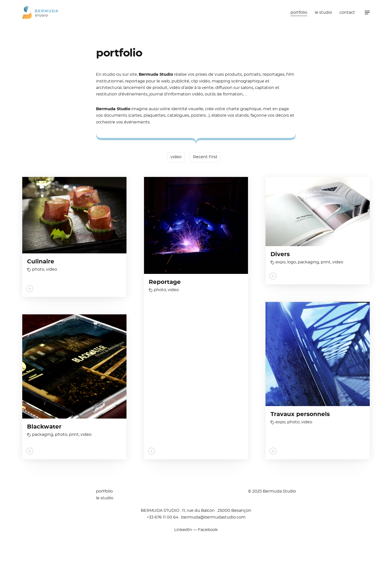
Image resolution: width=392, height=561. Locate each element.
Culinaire (41, 262)
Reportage (165, 282)
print (326, 262)
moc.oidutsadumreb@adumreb (213, 517)
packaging (308, 262)
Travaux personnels (300, 414)
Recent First (205, 157)
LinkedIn (183, 530)
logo (292, 262)
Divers (280, 255)
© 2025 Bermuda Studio (272, 491)
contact (347, 12)
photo (38, 269)
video (176, 157)
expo (280, 262)
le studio (323, 12)
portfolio (299, 12)
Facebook (208, 530)
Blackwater (44, 427)
